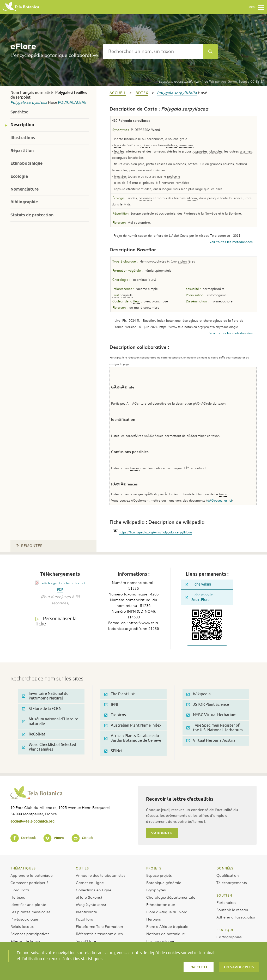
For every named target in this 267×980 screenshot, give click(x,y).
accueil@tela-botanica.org (32, 821)
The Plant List (120, 694)
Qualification (228, 875)
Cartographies (229, 937)
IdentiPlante (86, 912)
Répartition (22, 151)
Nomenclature (25, 189)
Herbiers (18, 897)
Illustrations (23, 138)
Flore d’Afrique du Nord (167, 912)
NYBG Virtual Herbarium (211, 715)
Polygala (18, 103)
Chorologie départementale (171, 897)
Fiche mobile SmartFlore (199, 597)
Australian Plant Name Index (133, 725)
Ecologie (19, 176)
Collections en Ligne (94, 890)
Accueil (118, 93)
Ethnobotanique (26, 163)
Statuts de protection (32, 215)
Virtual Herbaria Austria (211, 741)
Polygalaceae (72, 103)
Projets (154, 868)
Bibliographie (24, 202)
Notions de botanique (166, 934)
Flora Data (20, 890)
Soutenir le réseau (232, 910)
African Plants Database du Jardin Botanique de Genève (133, 738)
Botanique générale (164, 882)
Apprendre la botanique (32, 875)
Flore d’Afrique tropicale (167, 926)
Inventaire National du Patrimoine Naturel (45, 696)
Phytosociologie (24, 919)
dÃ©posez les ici (220, 500)
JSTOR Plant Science (208, 705)
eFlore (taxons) (89, 897)
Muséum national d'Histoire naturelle (50, 722)
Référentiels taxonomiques (99, 934)
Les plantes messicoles (31, 912)
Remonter (29, 546)
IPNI (111, 705)
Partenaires (226, 902)
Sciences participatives (30, 934)
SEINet (114, 751)
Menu (256, 7)
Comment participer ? (29, 882)
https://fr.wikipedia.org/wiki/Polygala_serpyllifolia (155, 532)
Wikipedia (199, 694)
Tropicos (115, 715)
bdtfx (142, 93)
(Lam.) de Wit (186, 81)
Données (225, 868)
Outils (82, 868)
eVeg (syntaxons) (91, 904)
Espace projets (159, 875)
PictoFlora (85, 919)
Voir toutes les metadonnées (231, 242)
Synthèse (19, 112)
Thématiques (23, 868)
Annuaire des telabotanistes (101, 875)
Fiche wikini (198, 584)
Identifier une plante (28, 904)
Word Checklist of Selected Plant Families (49, 747)
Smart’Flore (86, 941)
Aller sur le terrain (26, 941)
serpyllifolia (37, 103)
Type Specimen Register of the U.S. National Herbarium (215, 728)
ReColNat (34, 734)
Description (22, 125)
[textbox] (153, 52)
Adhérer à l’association (236, 917)
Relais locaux (22, 926)
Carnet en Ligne (90, 882)
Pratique (225, 930)
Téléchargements (232, 882)
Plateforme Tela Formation (99, 926)
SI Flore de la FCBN (42, 709)
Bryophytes (156, 890)
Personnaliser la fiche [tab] (56, 621)
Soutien (224, 895)
